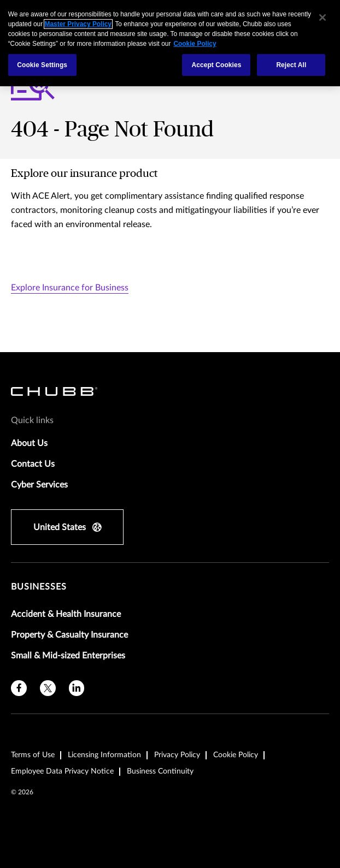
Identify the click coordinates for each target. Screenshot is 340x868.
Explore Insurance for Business (70, 288)
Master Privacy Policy (78, 24)
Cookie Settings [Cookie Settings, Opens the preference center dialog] (42, 65)
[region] (170, 43)
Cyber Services (39, 485)
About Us (29, 443)
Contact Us (33, 464)
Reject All (291, 65)
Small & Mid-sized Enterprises (68, 656)
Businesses (39, 587)
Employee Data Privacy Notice (62, 771)
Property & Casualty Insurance (69, 635)
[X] (48, 688)
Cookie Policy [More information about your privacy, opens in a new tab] (195, 44)
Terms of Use (33, 755)
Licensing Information (104, 755)
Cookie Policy (236, 755)
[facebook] (19, 688)
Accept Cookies (216, 65)
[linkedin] (77, 688)
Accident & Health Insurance (66, 614)
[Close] (323, 17)
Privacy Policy (177, 755)
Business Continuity (160, 771)
